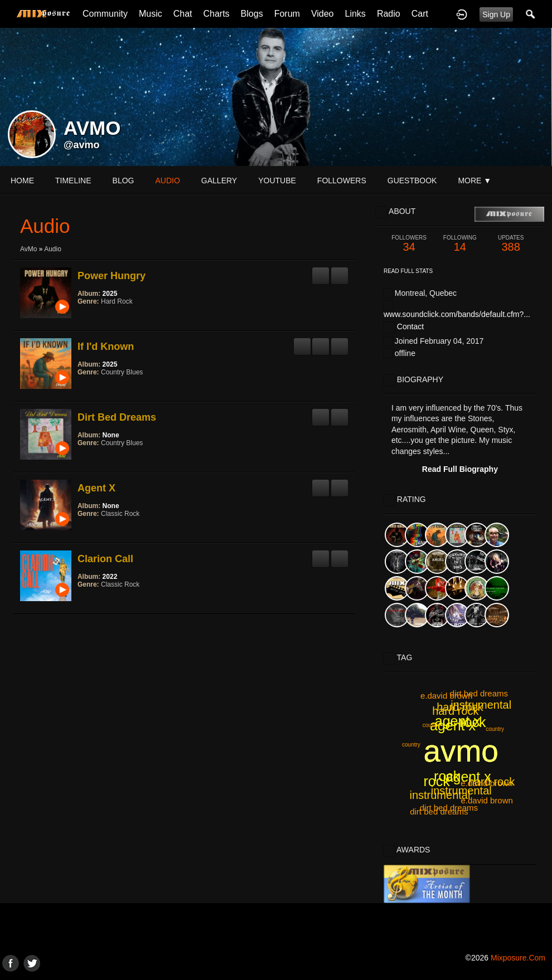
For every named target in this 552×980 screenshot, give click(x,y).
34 (409, 244)
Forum (287, 14)
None (111, 435)
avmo (461, 751)
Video (323, 14)
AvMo (28, 249)
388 (511, 244)
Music (151, 14)
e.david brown (446, 696)
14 (460, 244)
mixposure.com (518, 958)
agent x (453, 725)
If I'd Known (106, 347)
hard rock (460, 707)
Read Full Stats (408, 271)
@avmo (82, 145)
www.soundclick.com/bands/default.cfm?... (457, 314)
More (474, 181)
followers (342, 181)
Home (22, 181)
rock (473, 722)
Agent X (96, 488)
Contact (410, 326)
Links (355, 14)
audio (167, 181)
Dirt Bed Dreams (117, 417)
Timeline (73, 181)
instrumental (461, 791)
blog (124, 181)
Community (105, 14)
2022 (110, 577)
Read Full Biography (460, 469)
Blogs (252, 14)
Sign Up (496, 14)
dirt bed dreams (439, 811)
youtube (277, 181)
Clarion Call (105, 559)
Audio (53, 249)
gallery (219, 181)
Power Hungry (112, 276)
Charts (216, 14)
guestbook (412, 181)
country (411, 745)
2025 (110, 294)
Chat (183, 14)
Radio (389, 14)
